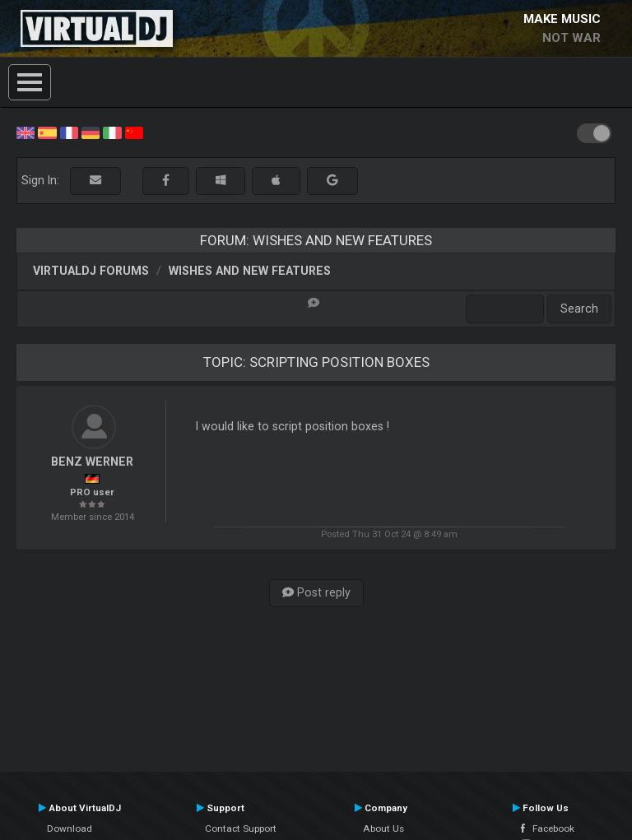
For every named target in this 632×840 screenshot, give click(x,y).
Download (70, 828)
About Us (383, 828)
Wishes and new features (250, 271)
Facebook (548, 828)
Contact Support (241, 828)
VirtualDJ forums (91, 271)
